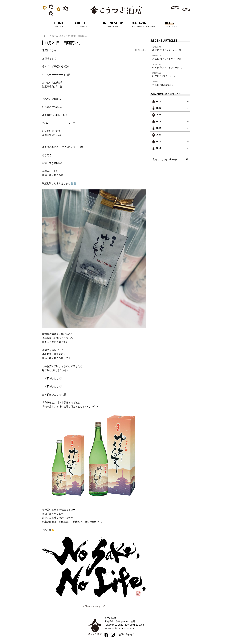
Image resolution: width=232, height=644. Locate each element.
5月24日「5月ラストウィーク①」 (170, 66)
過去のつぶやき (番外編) (170, 159)
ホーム (47, 36)
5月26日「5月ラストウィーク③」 (170, 49)
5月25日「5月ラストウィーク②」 (170, 57)
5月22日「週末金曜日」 (170, 83)
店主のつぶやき (60, 36)
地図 (133, 621)
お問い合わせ (127, 634)
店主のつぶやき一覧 (94, 606)
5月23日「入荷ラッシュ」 (170, 75)
